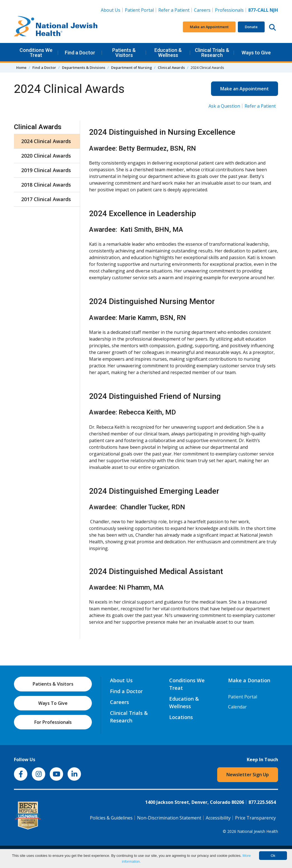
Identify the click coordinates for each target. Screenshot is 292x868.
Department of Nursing (131, 67)
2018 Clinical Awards (46, 185)
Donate (251, 27)
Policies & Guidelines (111, 818)
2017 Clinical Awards (46, 199)
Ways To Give (53, 703)
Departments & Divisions (84, 67)
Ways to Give (256, 53)
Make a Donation (249, 680)
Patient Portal (139, 10)
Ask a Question (224, 106)
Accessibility (218, 818)
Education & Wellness (168, 53)
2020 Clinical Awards (46, 156)
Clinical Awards (171, 67)
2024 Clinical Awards (46, 141)
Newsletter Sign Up (248, 775)
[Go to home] (56, 27)
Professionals (229, 10)
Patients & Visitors (124, 53)
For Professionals (53, 722)
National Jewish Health (258, 831)
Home (21, 67)
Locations (181, 717)
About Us (111, 10)
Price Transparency (255, 818)
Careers (203, 10)
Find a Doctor (80, 53)
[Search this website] (272, 27)
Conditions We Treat (36, 53)
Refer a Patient (174, 10)
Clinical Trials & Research (212, 53)
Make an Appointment (209, 27)
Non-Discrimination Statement (169, 818)
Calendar (237, 707)
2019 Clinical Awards (46, 170)
